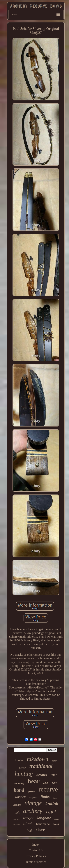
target (28, 818)
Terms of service (36, 862)
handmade (43, 824)
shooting (19, 783)
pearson (16, 819)
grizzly (31, 792)
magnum (33, 797)
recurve (48, 789)
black (28, 824)
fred (29, 831)
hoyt (56, 824)
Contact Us (36, 850)
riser (40, 830)
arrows (42, 775)
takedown (38, 759)
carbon (16, 825)
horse (57, 819)
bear (34, 781)
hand (19, 790)
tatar (54, 775)
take (55, 798)
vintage (33, 803)
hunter (19, 760)
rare (55, 783)
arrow (22, 768)
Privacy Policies (36, 856)
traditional (41, 766)
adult (46, 783)
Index (36, 845)
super (54, 761)
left (17, 813)
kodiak (52, 804)
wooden (20, 797)
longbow (44, 818)
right (51, 811)
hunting (24, 774)
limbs (45, 796)
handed (17, 805)
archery (33, 811)
